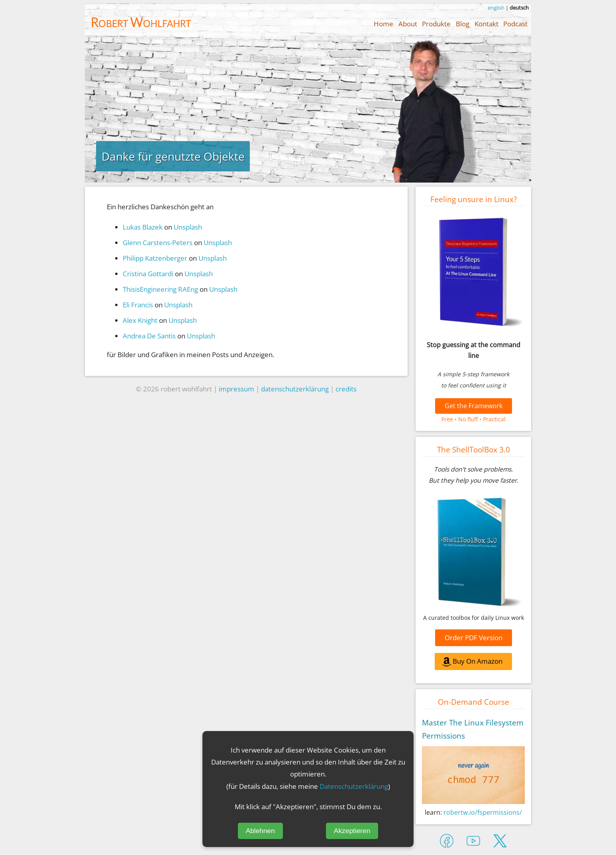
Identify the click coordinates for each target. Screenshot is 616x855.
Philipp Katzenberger (155, 258)
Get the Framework (474, 406)
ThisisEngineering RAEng (160, 289)
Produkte (436, 24)
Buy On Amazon (472, 662)
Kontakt (487, 24)
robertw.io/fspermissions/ (483, 812)
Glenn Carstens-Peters (158, 242)
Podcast (515, 24)
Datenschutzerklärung (354, 786)
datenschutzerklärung (295, 389)
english (496, 8)
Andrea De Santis (149, 336)
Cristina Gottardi (148, 273)
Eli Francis (138, 305)
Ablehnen (260, 831)
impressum (236, 389)
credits (346, 389)
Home (384, 24)
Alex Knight (140, 320)
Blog (463, 24)
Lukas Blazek (143, 227)
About (408, 24)
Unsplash (188, 227)
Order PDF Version (474, 638)
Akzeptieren (352, 831)
